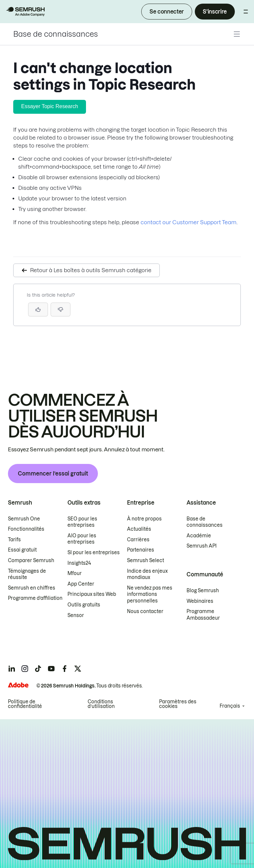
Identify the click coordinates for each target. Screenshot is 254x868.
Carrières (138, 540)
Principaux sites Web (92, 594)
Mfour (75, 573)
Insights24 (79, 563)
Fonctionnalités (26, 529)
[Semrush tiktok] (38, 669)
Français (230, 706)
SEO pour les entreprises (82, 522)
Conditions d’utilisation (101, 704)
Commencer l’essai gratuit (53, 474)
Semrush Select (146, 560)
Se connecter (167, 12)
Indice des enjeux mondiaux (147, 574)
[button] (61, 310)
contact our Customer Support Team (189, 222)
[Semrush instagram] (25, 669)
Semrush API (202, 546)
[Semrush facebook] (64, 669)
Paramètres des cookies (178, 704)
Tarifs (14, 540)
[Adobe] (18, 685)
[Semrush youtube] (51, 669)
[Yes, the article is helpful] (38, 310)
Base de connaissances (56, 34)
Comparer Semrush (31, 560)
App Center (81, 584)
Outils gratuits (84, 605)
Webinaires (200, 601)
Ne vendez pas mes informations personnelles (150, 594)
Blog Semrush (203, 591)
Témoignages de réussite (27, 574)
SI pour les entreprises (94, 553)
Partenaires (141, 550)
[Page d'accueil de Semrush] (25, 12)
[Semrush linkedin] (12, 669)
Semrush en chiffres (32, 588)
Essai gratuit (22, 550)
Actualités (139, 529)
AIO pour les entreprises (82, 539)
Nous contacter (145, 611)
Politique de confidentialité (25, 704)
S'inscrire (215, 12)
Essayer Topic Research (50, 106)
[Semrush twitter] (78, 669)
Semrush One (24, 519)
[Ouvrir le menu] (246, 12)
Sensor (76, 615)
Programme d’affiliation (35, 598)
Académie (199, 536)
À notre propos (144, 519)
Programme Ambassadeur (203, 615)
